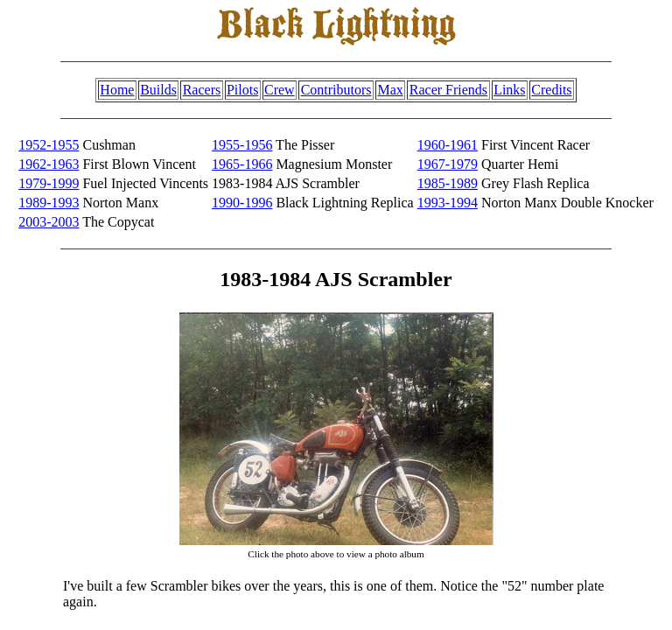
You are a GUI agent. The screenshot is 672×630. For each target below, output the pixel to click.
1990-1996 (242, 203)
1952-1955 (49, 145)
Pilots (242, 90)
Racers (202, 90)
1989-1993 (49, 203)
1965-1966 (242, 164)
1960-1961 (448, 145)
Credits (551, 90)
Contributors (336, 90)
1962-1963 (49, 164)
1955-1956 (242, 145)
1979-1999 (49, 183)
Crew (280, 90)
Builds (158, 90)
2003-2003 (49, 222)
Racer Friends (448, 90)
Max (390, 90)
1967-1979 (448, 164)
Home (117, 90)
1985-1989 (448, 183)
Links (509, 90)
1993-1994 (448, 203)
